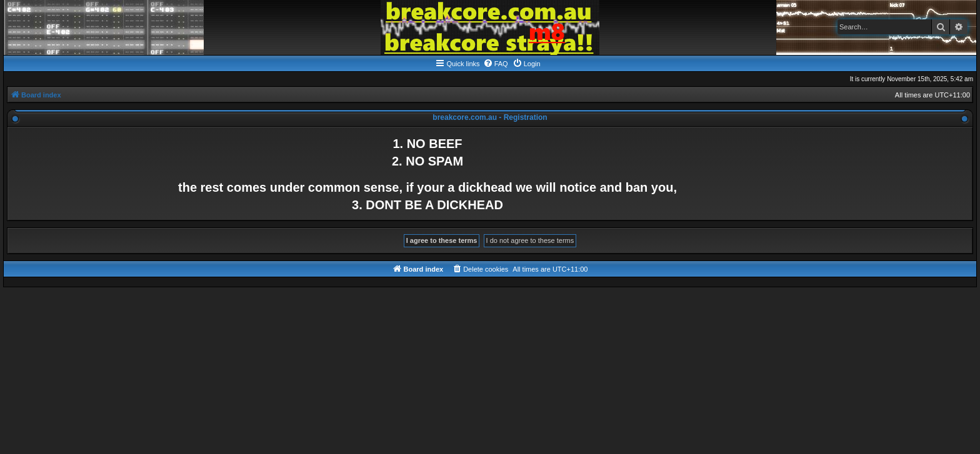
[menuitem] (496, 64)
